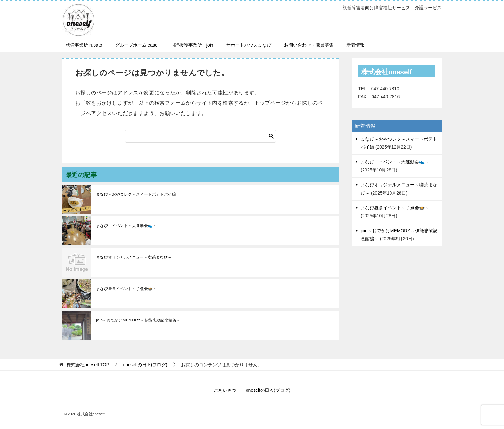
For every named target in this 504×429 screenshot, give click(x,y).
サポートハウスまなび (249, 45)
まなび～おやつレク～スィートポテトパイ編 (136, 194)
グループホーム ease (136, 45)
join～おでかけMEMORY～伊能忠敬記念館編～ (138, 320)
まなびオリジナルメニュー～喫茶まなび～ (134, 257)
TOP (88, 365)
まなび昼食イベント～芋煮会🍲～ (126, 289)
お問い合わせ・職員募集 (309, 45)
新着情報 (355, 45)
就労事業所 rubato (84, 45)
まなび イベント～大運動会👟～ (126, 226)
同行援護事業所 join (192, 45)
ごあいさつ (225, 390)
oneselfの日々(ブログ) (268, 390)
